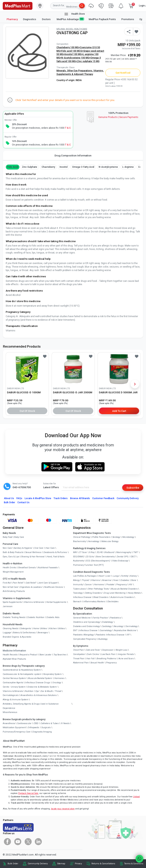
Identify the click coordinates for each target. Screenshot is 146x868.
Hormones (59, 678)
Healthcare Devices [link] (54, 587)
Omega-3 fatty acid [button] (83, 167)
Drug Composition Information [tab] (73, 155)
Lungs (116, 576)
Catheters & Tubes (50, 723)
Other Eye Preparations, (80, 71)
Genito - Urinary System (14, 687)
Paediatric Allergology (83, 635)
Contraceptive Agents (13, 683)
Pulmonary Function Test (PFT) (88, 565)
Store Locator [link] (45, 655)
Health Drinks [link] (10, 568)
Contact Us (23, 502)
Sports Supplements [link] (12, 602)
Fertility (125, 576)
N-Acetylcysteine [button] (108, 167)
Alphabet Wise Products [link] (14, 659)
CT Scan (83, 552)
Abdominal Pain (81, 663)
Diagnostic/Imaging (42, 732)
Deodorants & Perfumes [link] (55, 552)
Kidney (133, 576)
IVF (128, 635)
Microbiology (128, 537)
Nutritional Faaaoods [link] (48, 568)
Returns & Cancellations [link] (103, 864)
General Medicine (82, 618)
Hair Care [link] (50, 548)
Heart (101, 576)
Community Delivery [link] (38, 864)
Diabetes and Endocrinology (86, 626)
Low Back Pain (108, 654)
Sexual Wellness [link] (33, 552)
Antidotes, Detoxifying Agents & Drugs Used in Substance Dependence (31, 706)
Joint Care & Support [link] (48, 583)
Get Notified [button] (123, 73)
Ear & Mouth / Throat (51, 691)
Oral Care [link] (39, 548)
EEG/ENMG (79, 557)
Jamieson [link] (8, 606)
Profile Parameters (101, 537)
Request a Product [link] (28, 655)
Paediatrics (116, 618)
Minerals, (62, 71)
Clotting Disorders (93, 593)
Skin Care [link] (7, 548)
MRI (75, 552)
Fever (116, 580)
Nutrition (29, 691)
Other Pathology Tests (98, 589)
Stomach (77, 602)
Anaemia (107, 580)
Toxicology (78, 593)
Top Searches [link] (60, 655)
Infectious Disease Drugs (38, 683)
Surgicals (46, 727)
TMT (136, 552)
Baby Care (19, 537)
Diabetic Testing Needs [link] (14, 617)
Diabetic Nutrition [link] (36, 617)
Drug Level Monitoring (115, 593)
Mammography (124, 552)
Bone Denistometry (105, 557)
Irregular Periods (126, 654)
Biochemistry (80, 541)
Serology (116, 537)
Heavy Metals (134, 593)
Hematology (94, 541)
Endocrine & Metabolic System (42, 687)
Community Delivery (128, 498)
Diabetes (125, 580)
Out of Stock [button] (27, 411)
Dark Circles (93, 654)
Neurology (119, 626)
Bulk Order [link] (13, 864)
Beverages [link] (43, 633)
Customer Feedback (103, 498)
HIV (131, 585)
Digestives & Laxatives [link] (31, 587)
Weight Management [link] (13, 572)
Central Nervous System (14, 678)
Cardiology (107, 626)
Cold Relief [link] (31, 583)
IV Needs (65, 723)
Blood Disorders (101, 597)
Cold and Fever (93, 650)
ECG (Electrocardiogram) (98, 561)
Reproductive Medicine (125, 630)
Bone (134, 580)
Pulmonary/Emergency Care (17, 732)
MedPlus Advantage (70, 19)
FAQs (19, 498)
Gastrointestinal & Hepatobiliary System (22, 670)
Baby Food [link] (8, 537)
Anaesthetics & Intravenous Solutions (39, 695)
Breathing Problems (107, 659)
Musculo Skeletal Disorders (124, 589)
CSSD (36, 723)
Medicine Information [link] (14, 651)
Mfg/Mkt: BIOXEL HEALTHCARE (72, 29)
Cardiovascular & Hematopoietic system (22, 674)
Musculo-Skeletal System (40, 678)
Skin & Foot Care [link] (10, 587)
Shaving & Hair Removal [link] (33, 557)
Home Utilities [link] (40, 628)
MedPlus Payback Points (102, 19)
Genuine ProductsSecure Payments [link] (118, 117)
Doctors (47, 19)
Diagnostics (30, 19)
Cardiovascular (24, 723)
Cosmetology (106, 630)
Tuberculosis (79, 589)
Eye (37, 691)
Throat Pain (79, 659)
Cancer (88, 585)
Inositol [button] (64, 167)
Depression (108, 650)
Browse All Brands (80, 498)
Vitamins (96, 580)
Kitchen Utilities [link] (57, 628)
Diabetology (107, 622)
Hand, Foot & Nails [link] (56, 557)
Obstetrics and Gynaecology (87, 622)
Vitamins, (99, 71)
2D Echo (90, 557)
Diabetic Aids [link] (53, 617)
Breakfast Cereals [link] (27, 568)
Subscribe (133, 488)
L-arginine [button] (128, 167)
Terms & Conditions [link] (134, 864)
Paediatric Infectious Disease (110, 635)
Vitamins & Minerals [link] (34, 602)
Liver (108, 576)
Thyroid (85, 580)
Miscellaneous (10, 712)
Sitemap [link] (61, 864)
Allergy (76, 580)
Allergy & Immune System (16, 700)
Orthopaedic (34, 727)
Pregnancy (122, 585)
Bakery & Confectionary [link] (24, 633)
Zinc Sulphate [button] (30, 167)
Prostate (110, 585)
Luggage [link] (7, 633)
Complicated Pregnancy (85, 639)
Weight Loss (121, 650)
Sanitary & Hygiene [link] (23, 548)
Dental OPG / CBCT (126, 557)
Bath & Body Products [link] (13, 552)
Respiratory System (53, 674)
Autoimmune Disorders (122, 597)
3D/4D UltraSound (105, 552)
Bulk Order (9, 502)
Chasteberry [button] (48, 167)
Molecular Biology (110, 541)
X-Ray (92, 552)
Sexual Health (97, 663)
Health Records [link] (10, 655)
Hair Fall (90, 659)
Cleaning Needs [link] (11, 628)
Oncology (57, 683)
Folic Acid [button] (13, 167)
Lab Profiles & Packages (85, 576)
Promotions (128, 19)
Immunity (78, 585)
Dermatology (132, 626)
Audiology (103, 639)
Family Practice (100, 618)
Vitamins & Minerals (13, 691)
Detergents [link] (26, 628)
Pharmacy (12, 19)
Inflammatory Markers (94, 602)
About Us (9, 498)
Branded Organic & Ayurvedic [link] (17, 637)
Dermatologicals (11, 695)
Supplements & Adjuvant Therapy (75, 74)
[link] (18, 5)
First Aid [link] (7, 583)
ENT (75, 630)
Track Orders (61, 498)
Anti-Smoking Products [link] (14, 591)
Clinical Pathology (82, 537)
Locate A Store (38, 498)
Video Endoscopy (120, 561)
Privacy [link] (78, 864)
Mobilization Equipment (14, 727)
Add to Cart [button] (119, 411)
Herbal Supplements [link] (56, 602)
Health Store (74, 14)
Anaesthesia (9, 723)
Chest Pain (78, 650)
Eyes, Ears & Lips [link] (11, 557)
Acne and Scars (126, 659)
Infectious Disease (82, 597)
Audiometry (79, 561)
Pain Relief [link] (18, 583)
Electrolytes (113, 602)
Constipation (79, 654)
